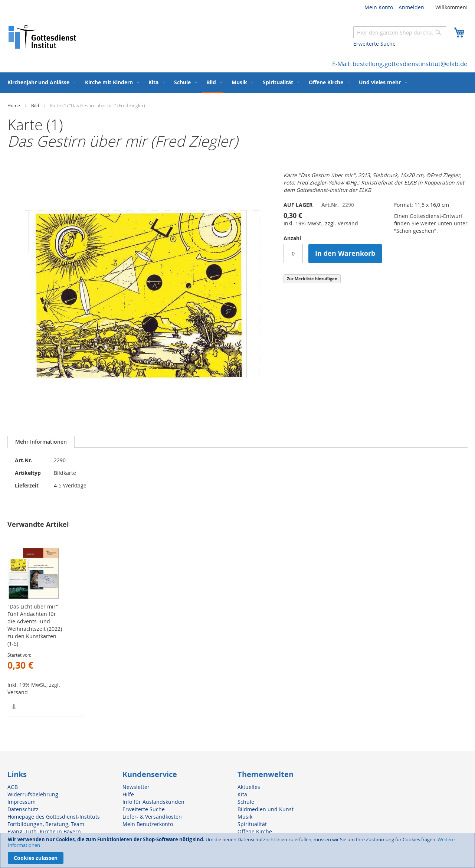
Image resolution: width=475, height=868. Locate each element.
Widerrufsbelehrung (33, 794)
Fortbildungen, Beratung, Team (46, 824)
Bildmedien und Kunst (266, 809)
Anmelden (411, 7)
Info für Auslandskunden (153, 802)
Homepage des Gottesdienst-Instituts (54, 817)
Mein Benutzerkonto (148, 824)
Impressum (22, 802)
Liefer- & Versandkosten (152, 817)
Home (14, 105)
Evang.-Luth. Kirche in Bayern (44, 831)
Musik (245, 817)
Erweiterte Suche (374, 44)
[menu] (237, 83)
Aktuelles (249, 787)
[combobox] (400, 32)
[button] (14, 706)
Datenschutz (23, 809)
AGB (13, 787)
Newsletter (136, 787)
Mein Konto (379, 7)
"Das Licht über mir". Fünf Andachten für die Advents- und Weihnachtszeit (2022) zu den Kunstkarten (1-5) (35, 625)
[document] (237, 850)
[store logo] (43, 37)
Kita (242, 794)
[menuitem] (40, 82)
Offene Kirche (255, 831)
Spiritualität (252, 824)
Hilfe (128, 794)
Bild (35, 105)
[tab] (41, 442)
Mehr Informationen (41, 442)
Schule (246, 802)
